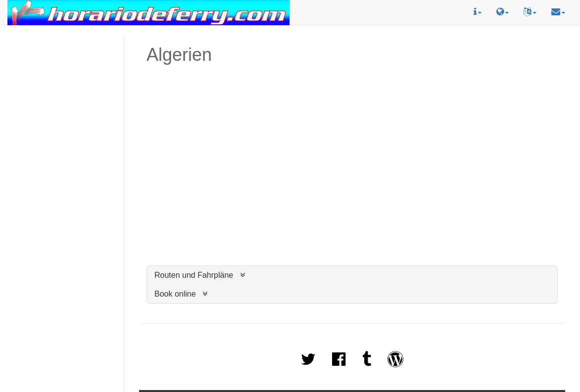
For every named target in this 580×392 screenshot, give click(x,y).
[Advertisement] (62, 70)
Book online (175, 294)
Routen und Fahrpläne (194, 275)
